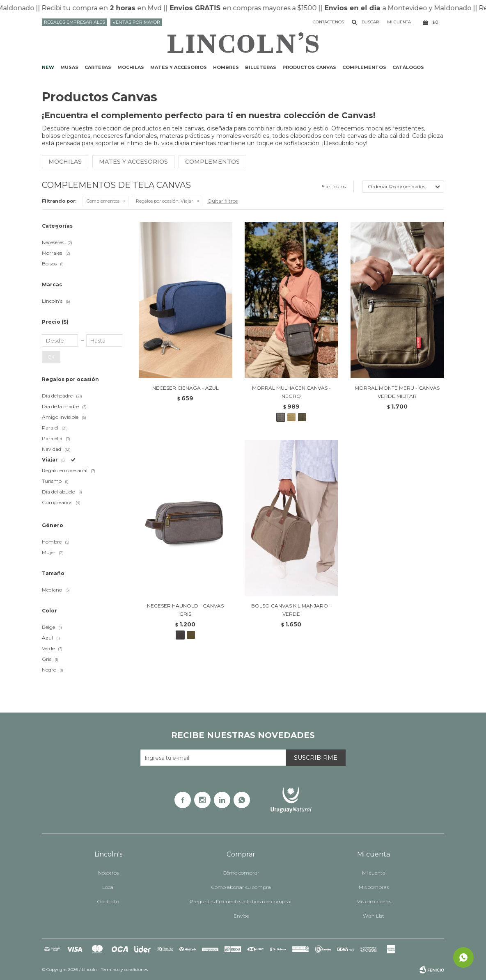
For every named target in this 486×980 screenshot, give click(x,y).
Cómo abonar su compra (241, 887)
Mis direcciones (374, 901)
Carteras (98, 67)
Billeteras (261, 67)
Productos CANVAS (309, 67)
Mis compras (374, 887)
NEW (48, 67)
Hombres (226, 67)
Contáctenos (328, 22)
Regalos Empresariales (75, 22)
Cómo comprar (241, 873)
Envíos (241, 916)
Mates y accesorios (179, 67)
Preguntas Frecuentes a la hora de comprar (241, 901)
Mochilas (131, 67)
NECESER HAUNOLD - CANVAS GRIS (185, 610)
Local (108, 887)
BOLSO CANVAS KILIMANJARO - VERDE (291, 610)
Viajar (164, 201)
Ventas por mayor (136, 22)
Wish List (374, 916)
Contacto (108, 901)
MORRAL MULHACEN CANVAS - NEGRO (291, 392)
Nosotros (108, 873)
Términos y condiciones (124, 970)
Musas (69, 67)
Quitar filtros (222, 201)
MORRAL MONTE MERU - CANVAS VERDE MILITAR (397, 392)
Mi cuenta (374, 873)
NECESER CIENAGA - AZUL (186, 388)
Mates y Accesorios (133, 162)
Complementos (364, 67)
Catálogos (408, 67)
